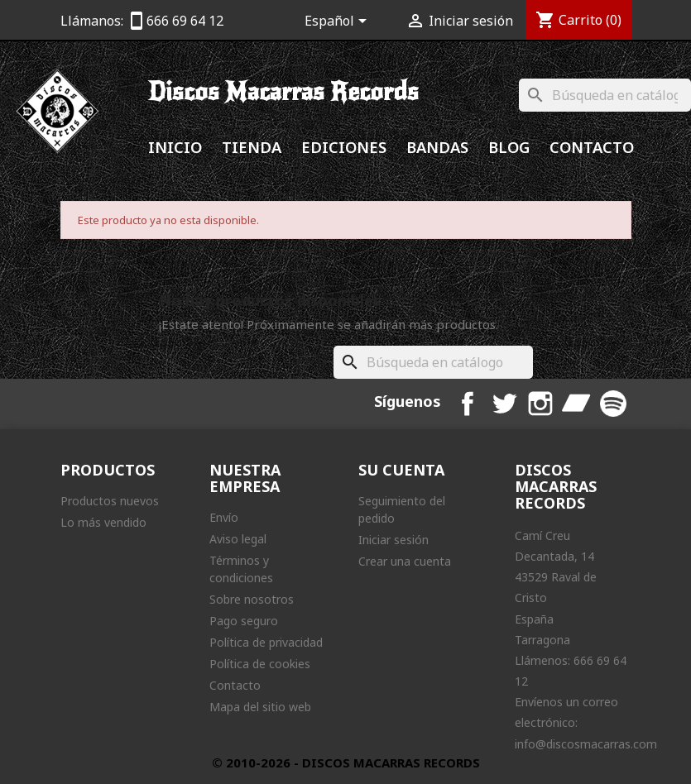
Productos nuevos (110, 501)
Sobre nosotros (252, 599)
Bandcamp (577, 404)
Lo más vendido (103, 522)
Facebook (468, 404)
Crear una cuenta (405, 561)
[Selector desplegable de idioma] (338, 22)
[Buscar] (605, 95)
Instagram (540, 404)
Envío (224, 517)
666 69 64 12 (185, 21)
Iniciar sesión (393, 540)
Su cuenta (401, 470)
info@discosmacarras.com (586, 744)
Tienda (252, 147)
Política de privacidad (266, 642)
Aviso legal (238, 539)
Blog (509, 147)
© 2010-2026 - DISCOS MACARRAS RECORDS (346, 762)
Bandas (437, 147)
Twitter (504, 404)
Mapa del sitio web (260, 707)
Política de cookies (260, 664)
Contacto (592, 147)
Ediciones (344, 147)
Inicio (175, 147)
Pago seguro (244, 621)
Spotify (613, 404)
